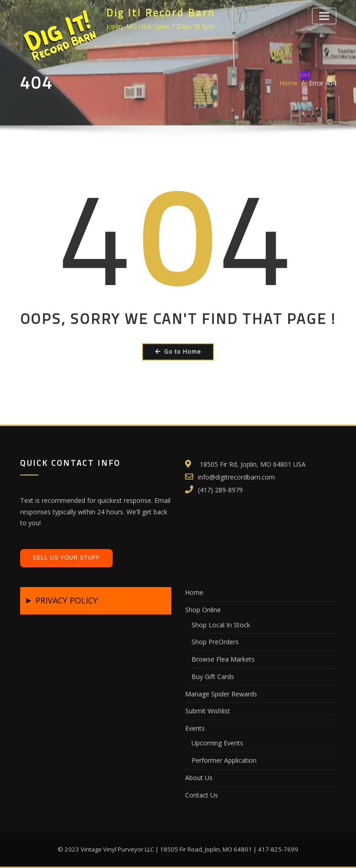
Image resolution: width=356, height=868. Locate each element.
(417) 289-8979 (220, 490)
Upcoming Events (217, 743)
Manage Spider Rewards (221, 694)
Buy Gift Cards (213, 677)
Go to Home (178, 352)
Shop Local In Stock (221, 625)
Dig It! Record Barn (161, 13)
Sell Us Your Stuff (67, 558)
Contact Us (202, 795)
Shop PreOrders (215, 642)
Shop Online (203, 610)
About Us (199, 778)
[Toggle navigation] (324, 16)
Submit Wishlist (208, 711)
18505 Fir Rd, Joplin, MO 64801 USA (253, 464)
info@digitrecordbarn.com (236, 477)
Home (289, 83)
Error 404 (323, 83)
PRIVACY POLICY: (67, 600)
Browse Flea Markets (223, 659)
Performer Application (224, 760)
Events (195, 728)
